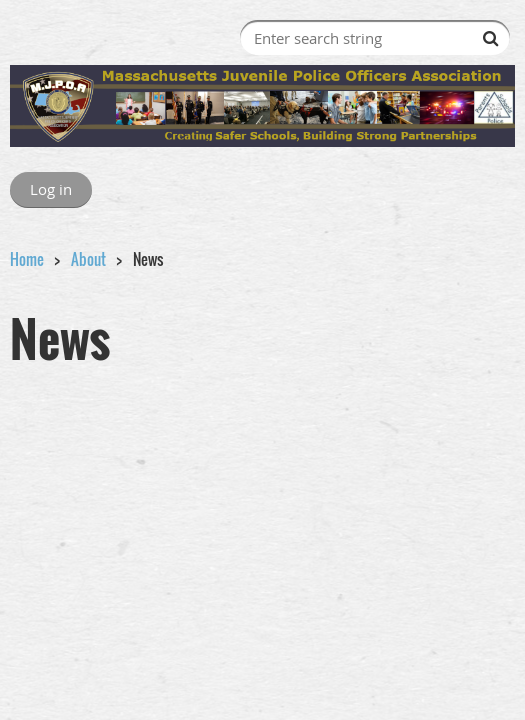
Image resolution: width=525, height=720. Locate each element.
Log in (51, 189)
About (88, 259)
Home (27, 259)
